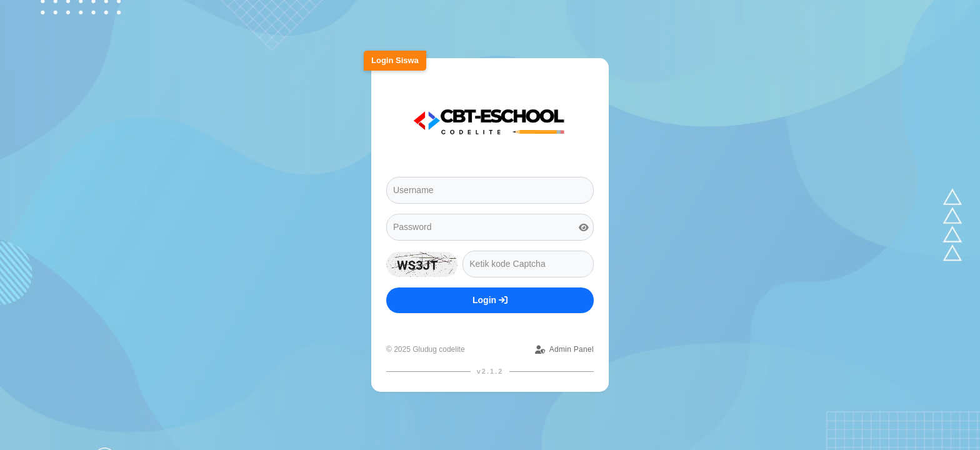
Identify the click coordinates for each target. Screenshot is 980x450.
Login (490, 300)
